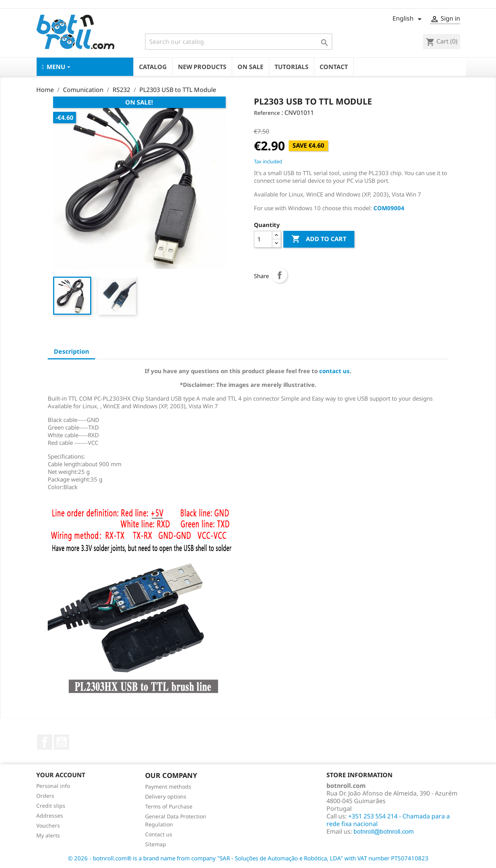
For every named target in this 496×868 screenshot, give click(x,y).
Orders (45, 796)
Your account (61, 775)
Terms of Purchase (169, 806)
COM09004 (389, 208)
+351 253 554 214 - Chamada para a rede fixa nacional (388, 820)
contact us (334, 371)
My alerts (48, 835)
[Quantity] (263, 239)
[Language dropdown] (408, 19)
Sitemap (156, 844)
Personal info (53, 786)
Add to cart (319, 239)
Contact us (159, 834)
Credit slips (51, 806)
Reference (267, 113)
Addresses (50, 816)
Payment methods (168, 787)
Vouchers (48, 825)
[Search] (239, 42)
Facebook (45, 742)
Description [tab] (71, 351)
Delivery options (166, 796)
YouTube (61, 742)
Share (280, 275)
